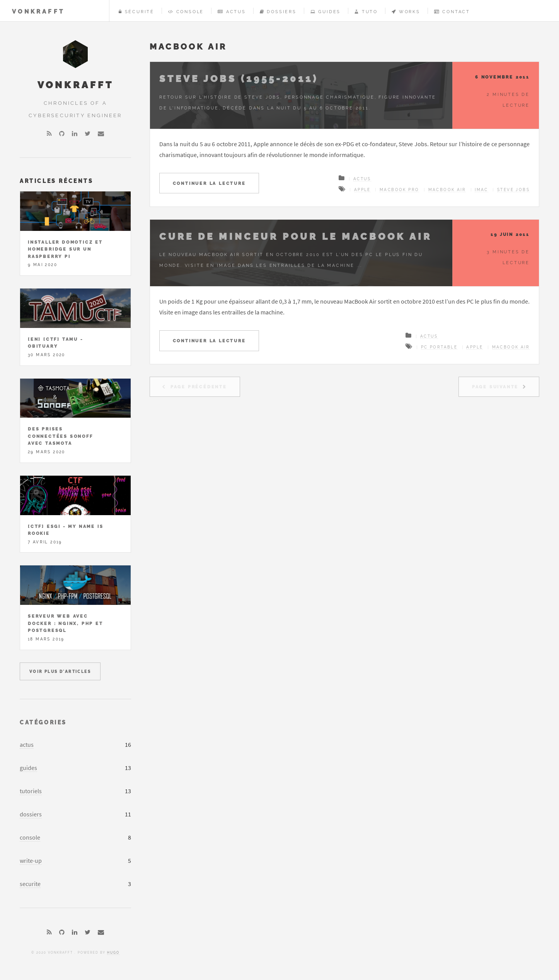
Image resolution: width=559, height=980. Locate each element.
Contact (452, 12)
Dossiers (278, 12)
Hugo (113, 953)
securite (30, 884)
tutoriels (31, 791)
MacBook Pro (399, 190)
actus (27, 744)
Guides (326, 12)
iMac (481, 190)
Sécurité (136, 12)
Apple (362, 190)
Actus (232, 12)
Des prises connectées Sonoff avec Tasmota (61, 436)
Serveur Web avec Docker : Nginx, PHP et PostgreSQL (66, 623)
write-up (31, 860)
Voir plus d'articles (60, 672)
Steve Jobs (513, 190)
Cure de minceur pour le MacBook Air (296, 236)
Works (406, 12)
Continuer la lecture (209, 183)
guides (28, 768)
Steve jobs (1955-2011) (239, 79)
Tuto (366, 12)
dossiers (31, 814)
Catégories (43, 722)
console (30, 837)
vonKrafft (38, 11)
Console (186, 12)
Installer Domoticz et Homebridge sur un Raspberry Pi (65, 249)
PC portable (439, 347)
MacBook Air (447, 190)
